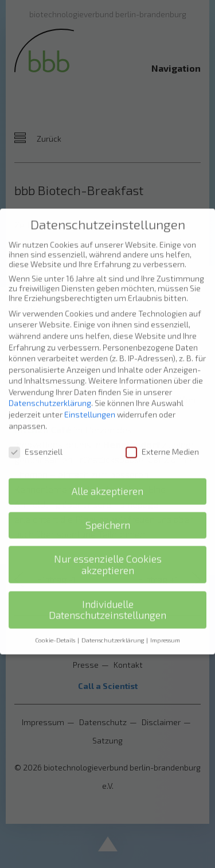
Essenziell (36, 443)
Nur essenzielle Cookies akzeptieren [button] (108, 556)
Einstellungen (90, 406)
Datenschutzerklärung (50, 395)
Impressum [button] (165, 632)
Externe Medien (162, 443)
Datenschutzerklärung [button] (113, 632)
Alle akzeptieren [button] (107, 483)
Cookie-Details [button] (56, 632)
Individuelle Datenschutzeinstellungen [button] (107, 602)
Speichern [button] (108, 517)
